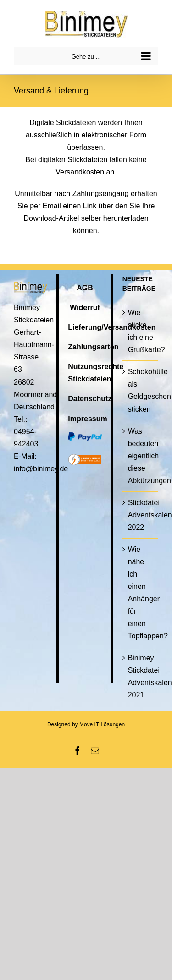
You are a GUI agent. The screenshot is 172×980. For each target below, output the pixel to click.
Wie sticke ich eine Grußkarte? (141, 331)
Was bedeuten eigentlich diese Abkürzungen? (141, 456)
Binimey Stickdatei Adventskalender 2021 (141, 676)
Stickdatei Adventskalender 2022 (141, 515)
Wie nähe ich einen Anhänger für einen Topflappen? (141, 593)
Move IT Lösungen (102, 724)
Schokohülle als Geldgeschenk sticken (141, 390)
